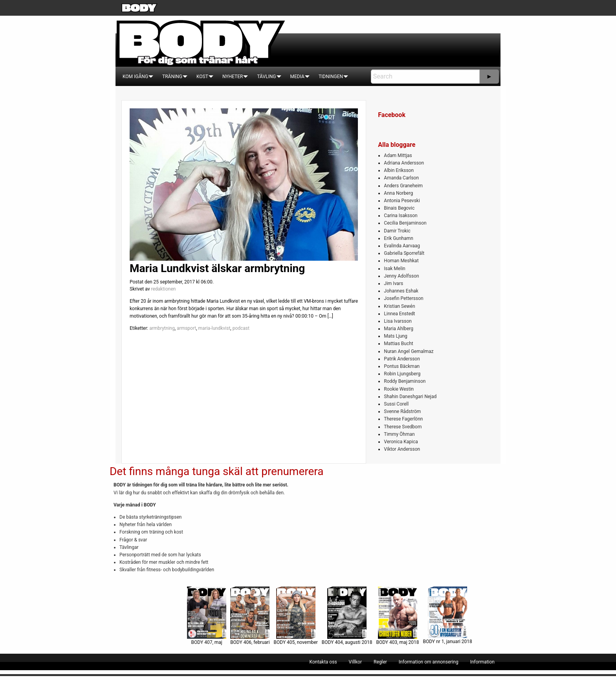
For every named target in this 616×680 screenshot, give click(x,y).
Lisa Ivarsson (398, 321)
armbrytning (162, 328)
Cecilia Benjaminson (405, 223)
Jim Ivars (393, 283)
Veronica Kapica (401, 442)
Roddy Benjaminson (405, 381)
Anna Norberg (398, 193)
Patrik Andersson (402, 359)
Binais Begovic (399, 208)
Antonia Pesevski (402, 201)
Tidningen (331, 77)
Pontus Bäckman (402, 366)
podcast (241, 328)
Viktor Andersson (402, 449)
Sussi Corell (396, 404)
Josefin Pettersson (403, 298)
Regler (380, 662)
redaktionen (163, 289)
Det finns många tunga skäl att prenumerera (216, 471)
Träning (172, 77)
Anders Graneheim (403, 186)
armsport (186, 328)
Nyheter (233, 77)
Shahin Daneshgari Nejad (410, 397)
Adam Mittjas (398, 155)
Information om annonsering (429, 662)
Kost (202, 77)
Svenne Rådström (402, 411)
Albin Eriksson (399, 170)
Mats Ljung (395, 336)
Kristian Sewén (399, 306)
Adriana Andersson (404, 163)
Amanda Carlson (401, 178)
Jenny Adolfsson (401, 276)
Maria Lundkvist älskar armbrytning (217, 268)
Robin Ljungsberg (402, 374)
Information (482, 662)
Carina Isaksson (401, 216)
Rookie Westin (399, 389)
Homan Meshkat (401, 261)
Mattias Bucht (398, 344)
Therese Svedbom (403, 427)
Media (297, 77)
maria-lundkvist (214, 328)
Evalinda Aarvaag (402, 246)
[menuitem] (135, 77)
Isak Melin (394, 269)
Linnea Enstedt (399, 314)
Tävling (266, 77)
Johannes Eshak (401, 291)
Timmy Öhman (399, 434)
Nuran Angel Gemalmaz (409, 351)
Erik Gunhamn (399, 238)
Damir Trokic (397, 231)
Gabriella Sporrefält (404, 253)
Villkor (355, 662)
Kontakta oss (323, 662)
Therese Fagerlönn (403, 419)
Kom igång (135, 77)
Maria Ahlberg (399, 329)
